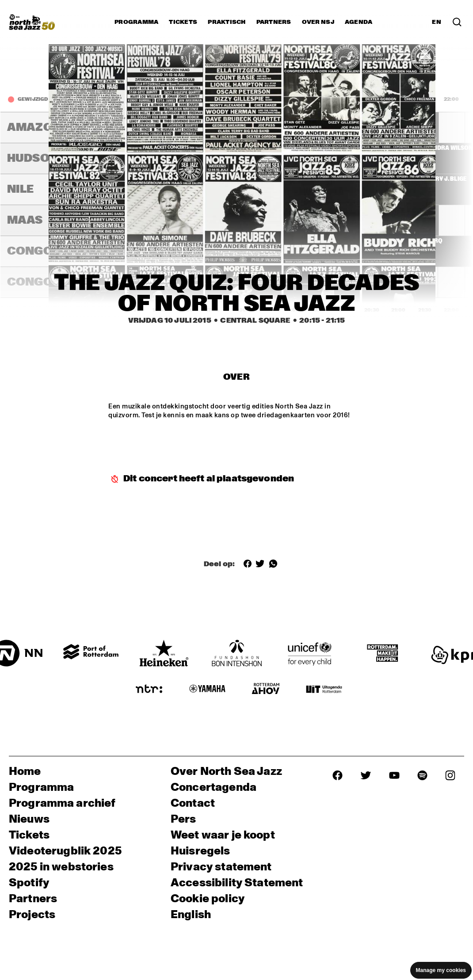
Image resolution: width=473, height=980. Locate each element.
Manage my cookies (441, 970)
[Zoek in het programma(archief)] (457, 22)
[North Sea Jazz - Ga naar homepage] (32, 22)
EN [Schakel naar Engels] (437, 22)
